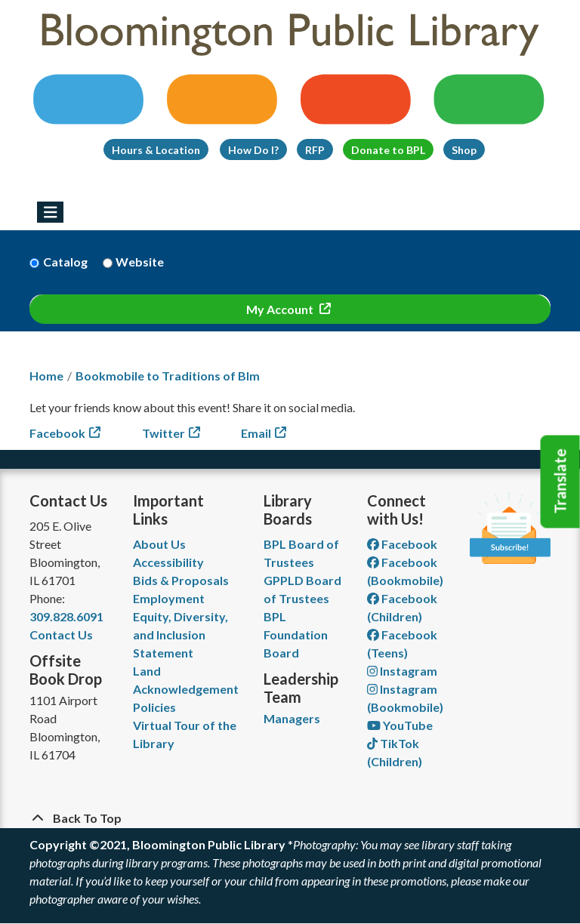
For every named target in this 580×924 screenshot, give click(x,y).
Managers (292, 718)
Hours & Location (156, 150)
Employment (169, 598)
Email (256, 433)
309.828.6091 (66, 616)
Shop (464, 150)
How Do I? (253, 150)
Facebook (57, 433)
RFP (315, 150)
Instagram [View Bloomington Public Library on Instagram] (402, 671)
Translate (560, 482)
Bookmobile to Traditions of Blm (168, 376)
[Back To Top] (290, 818)
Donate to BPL (388, 150)
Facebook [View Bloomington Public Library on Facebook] (402, 544)
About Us (159, 544)
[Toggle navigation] (50, 212)
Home (46, 376)
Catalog (65, 262)
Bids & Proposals (181, 580)
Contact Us (61, 634)
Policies (154, 707)
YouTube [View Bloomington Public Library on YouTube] (400, 725)
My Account (281, 309)
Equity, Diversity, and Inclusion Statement (180, 634)
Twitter (164, 433)
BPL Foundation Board (296, 634)
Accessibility (168, 562)
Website (140, 262)
